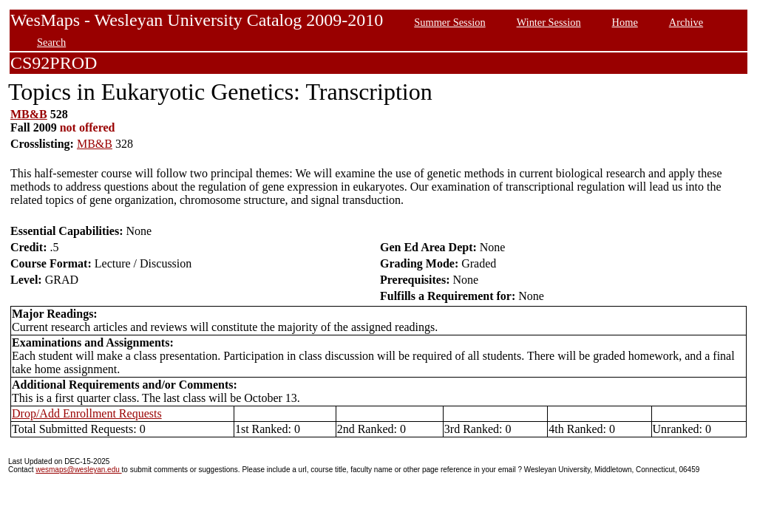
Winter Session (549, 22)
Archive (686, 22)
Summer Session (449, 22)
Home (625, 22)
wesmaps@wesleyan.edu (78, 470)
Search (51, 42)
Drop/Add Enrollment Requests (87, 413)
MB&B (29, 114)
